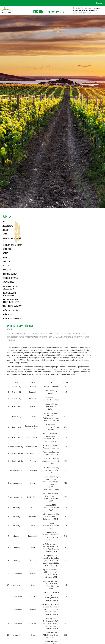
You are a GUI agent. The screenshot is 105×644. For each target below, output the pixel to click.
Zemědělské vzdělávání (10, 310)
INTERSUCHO (7, 249)
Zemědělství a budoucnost (12, 319)
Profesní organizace (10, 274)
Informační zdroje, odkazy (12, 245)
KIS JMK (5, 257)
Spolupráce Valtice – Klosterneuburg (10, 294)
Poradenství (7, 270)
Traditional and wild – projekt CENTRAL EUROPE (11, 301)
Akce (4, 222)
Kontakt (99, 3)
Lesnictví (6, 266)
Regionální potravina (10, 278)
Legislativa (6, 261)
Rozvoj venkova (8, 282)
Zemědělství (7, 314)
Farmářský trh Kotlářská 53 (12, 240)
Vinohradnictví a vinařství (12, 306)
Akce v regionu (8, 226)
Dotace (5, 234)
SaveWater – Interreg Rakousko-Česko (10, 288)
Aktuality (6, 230)
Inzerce (5, 253)
